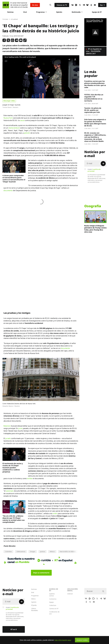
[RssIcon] (90, 602)
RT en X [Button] (14, 629)
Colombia (8, 552)
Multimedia (77, 12)
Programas (41, 12)
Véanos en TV (62, 5)
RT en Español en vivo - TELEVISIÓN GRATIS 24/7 (94, 51)
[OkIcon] (91, 5)
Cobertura (53, 605)
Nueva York (8, 118)
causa (22, 120)
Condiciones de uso (54, 613)
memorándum (14, 128)
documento (8, 190)
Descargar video (9, 101)
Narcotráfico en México (68, 552)
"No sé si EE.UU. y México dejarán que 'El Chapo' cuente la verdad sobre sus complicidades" (14, 519)
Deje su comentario (41, 573)
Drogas (33, 552)
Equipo (51, 602)
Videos (33, 599)
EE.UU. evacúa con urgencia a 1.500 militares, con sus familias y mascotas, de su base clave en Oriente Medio (95, 137)
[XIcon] (80, 5)
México (52, 552)
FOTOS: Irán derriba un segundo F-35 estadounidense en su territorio (94, 98)
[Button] (50, 5)
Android (70, 594)
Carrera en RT (54, 609)
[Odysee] (93, 599)
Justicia (42, 552)
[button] (41, 77)
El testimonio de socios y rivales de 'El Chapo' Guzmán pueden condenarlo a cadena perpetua (13, 468)
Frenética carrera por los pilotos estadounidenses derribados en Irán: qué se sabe (95, 84)
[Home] (6, 5)
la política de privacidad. (94, 170)
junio (20, 428)
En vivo (35, 5)
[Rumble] (76, 5)
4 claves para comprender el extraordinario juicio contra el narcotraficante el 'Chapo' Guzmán (14, 179)
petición (27, 133)
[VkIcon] (72, 5)
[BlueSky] (87, 5)
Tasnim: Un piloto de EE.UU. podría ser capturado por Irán (93, 110)
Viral (25, 12)
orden (55, 513)
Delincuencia (21, 552)
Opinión (59, 12)
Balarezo (7, 426)
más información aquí (63, 640)
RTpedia (34, 605)
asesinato (10, 491)
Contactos (53, 599)
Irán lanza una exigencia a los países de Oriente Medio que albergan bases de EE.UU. (95, 123)
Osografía (93, 206)
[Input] (95, 163)
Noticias (10, 12)
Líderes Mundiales (35, 609)
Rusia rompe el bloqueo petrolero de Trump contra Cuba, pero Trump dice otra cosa (95, 229)
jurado (8, 438)
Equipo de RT (97, 12)
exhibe (30, 478)
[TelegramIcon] (84, 5)
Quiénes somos (52, 595)
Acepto (94, 170)
